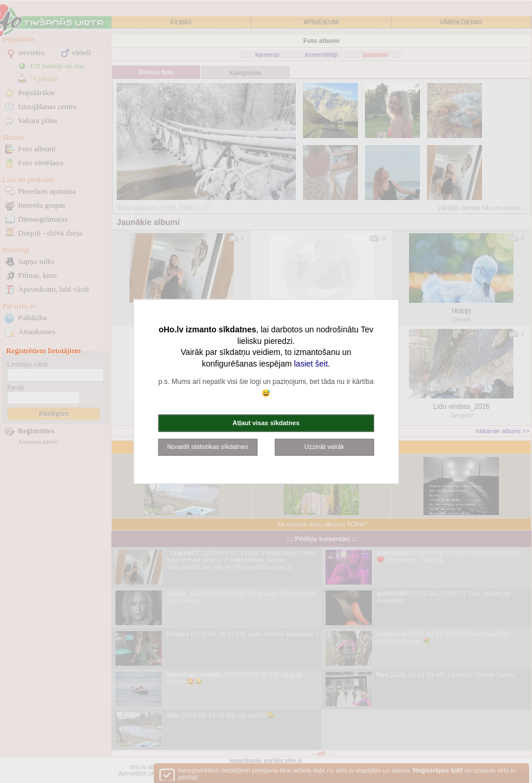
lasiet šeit (311, 363)
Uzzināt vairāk (325, 447)
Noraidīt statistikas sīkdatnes (208, 447)
